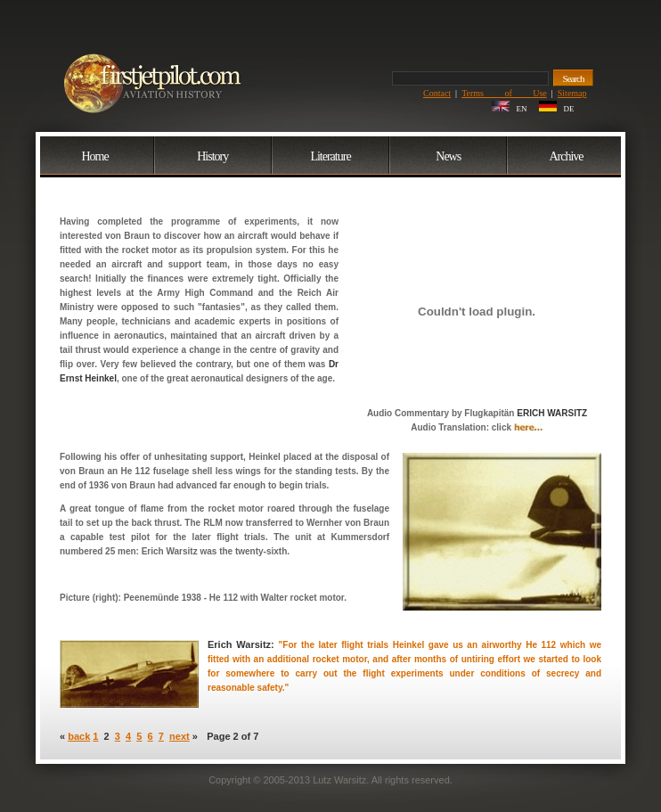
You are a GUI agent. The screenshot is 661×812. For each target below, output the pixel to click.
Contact (437, 93)
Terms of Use (504, 93)
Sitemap (572, 93)
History (212, 156)
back (79, 736)
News (448, 156)
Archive (566, 156)
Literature (330, 156)
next (180, 736)
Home (94, 156)
